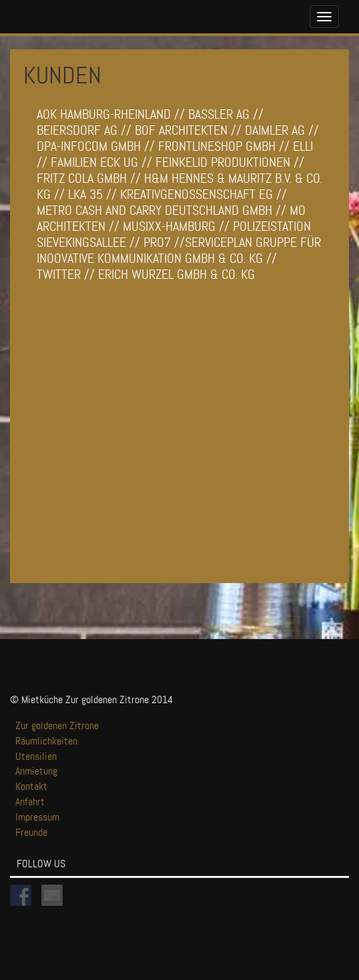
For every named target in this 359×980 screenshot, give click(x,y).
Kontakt (31, 786)
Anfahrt (30, 802)
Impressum (37, 817)
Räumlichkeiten (46, 741)
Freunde (31, 832)
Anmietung (36, 771)
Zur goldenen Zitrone (57, 725)
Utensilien (36, 756)
